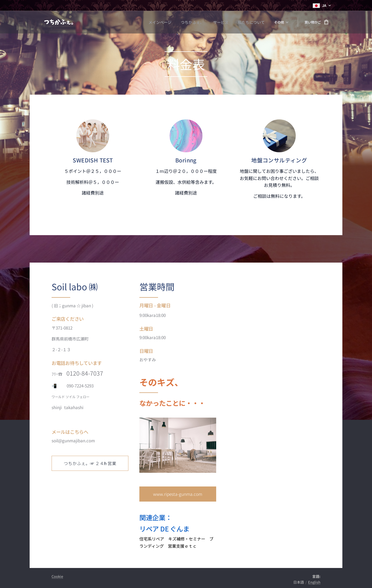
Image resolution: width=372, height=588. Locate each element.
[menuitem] (122, 22)
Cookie (57, 576)
